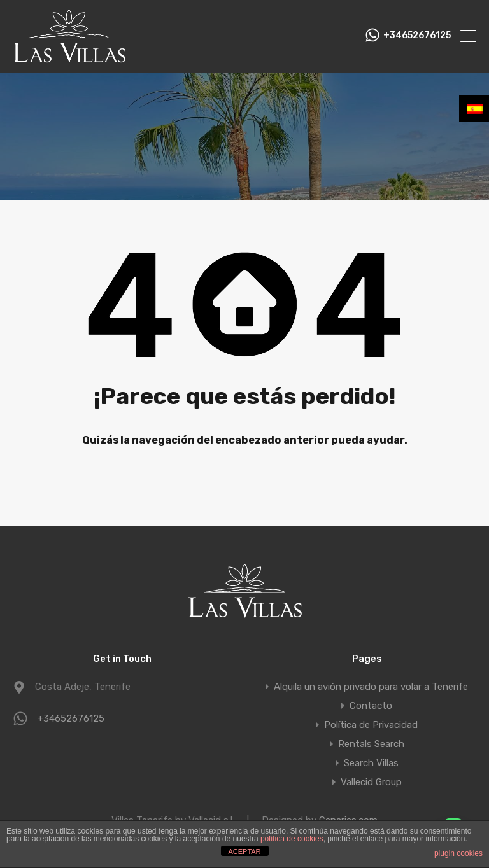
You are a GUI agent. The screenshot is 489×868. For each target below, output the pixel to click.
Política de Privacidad (371, 725)
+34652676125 (417, 36)
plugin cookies (458, 853)
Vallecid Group (371, 782)
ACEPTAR (244, 851)
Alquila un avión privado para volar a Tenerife (371, 687)
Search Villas (371, 763)
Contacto (371, 706)
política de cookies (292, 839)
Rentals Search (371, 744)
